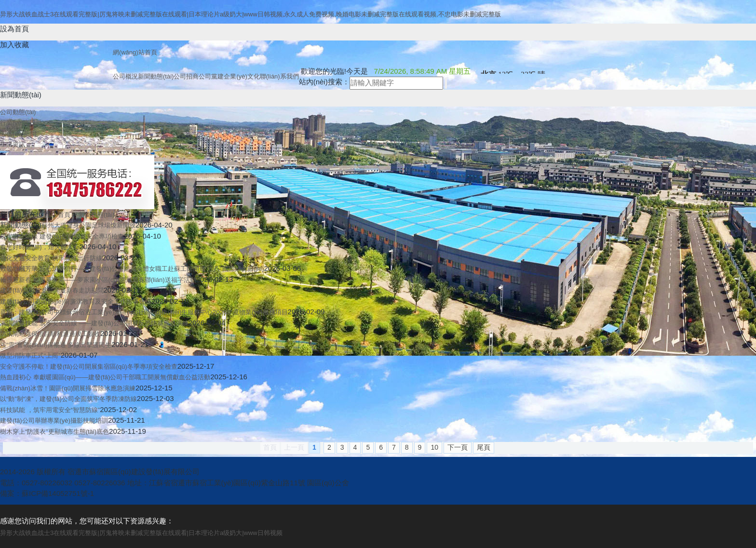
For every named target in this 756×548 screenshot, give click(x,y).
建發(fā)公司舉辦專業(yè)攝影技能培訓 (54, 421)
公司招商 (186, 76)
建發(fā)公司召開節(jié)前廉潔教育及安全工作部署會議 (76, 301)
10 (434, 447)
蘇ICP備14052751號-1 (58, 493)
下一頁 (458, 447)
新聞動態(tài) (156, 76)
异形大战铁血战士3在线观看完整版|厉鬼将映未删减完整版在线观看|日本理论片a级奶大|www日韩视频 (141, 533)
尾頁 (484, 447)
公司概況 (125, 76)
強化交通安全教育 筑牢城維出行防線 (51, 258)
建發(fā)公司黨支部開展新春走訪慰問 (52, 290)
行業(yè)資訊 (18, 123)
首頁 (64, 215)
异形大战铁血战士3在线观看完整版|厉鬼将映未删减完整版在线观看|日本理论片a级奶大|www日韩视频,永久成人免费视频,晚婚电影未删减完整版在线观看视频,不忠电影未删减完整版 (250, 14)
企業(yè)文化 (242, 76)
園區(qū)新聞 (18, 134)
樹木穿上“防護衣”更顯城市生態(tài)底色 (54, 432)
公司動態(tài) (18, 112)
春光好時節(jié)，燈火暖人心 (40, 247)
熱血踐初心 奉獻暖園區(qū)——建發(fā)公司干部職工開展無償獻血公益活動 (105, 377)
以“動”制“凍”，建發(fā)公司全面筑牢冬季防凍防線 (68, 399)
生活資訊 (13, 144)
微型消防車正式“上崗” (30, 355)
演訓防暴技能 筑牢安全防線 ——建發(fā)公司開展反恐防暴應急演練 (94, 323)
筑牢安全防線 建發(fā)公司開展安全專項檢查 (62, 236)
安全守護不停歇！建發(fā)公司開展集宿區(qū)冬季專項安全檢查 (89, 367)
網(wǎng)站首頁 (135, 52)
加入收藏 (14, 45)
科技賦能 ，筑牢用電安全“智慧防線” (50, 410)
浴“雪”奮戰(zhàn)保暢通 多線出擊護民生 (56, 345)
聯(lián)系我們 (279, 76)
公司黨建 (211, 76)
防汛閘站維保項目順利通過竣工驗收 (50, 334)
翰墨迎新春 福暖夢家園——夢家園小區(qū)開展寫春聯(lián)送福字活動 (98, 280)
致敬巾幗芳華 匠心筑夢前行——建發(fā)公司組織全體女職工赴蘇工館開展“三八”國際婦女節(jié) (132, 269)
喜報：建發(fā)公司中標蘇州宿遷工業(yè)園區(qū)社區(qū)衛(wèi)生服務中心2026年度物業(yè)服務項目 (144, 312)
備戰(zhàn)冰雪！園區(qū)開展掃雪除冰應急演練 (68, 388)
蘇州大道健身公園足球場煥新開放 (88, 225)
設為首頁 (14, 29)
